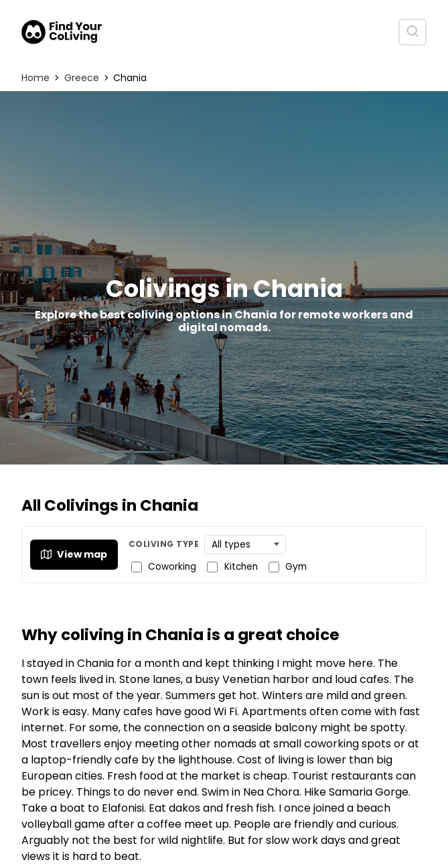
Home (35, 78)
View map (74, 554)
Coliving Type (164, 544)
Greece (82, 78)
